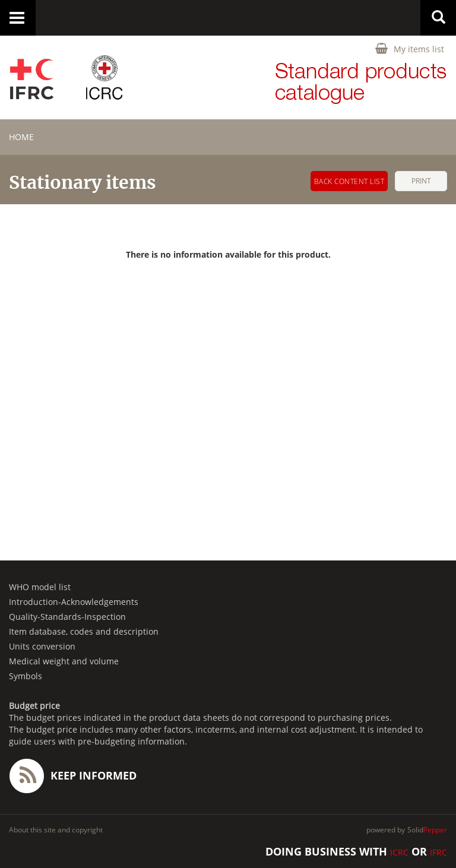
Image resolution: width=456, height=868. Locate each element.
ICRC (399, 852)
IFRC (438, 852)
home (21, 137)
